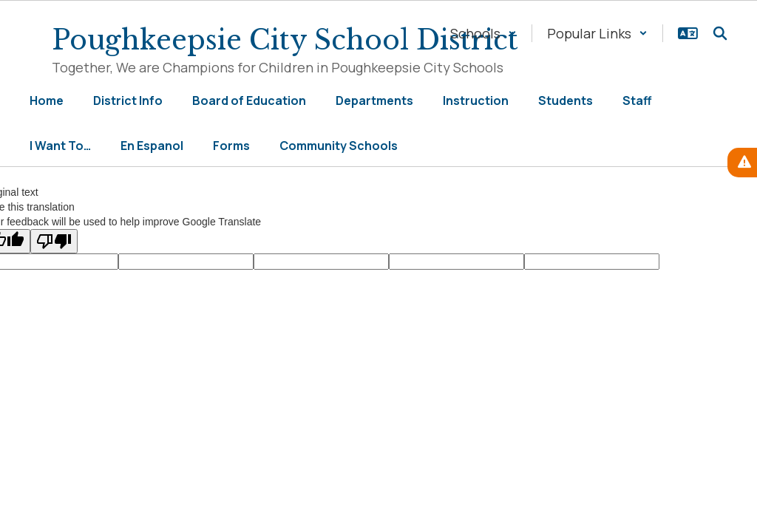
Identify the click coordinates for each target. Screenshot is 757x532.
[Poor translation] (54, 241)
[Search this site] (720, 33)
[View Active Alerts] (742, 163)
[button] (483, 33)
